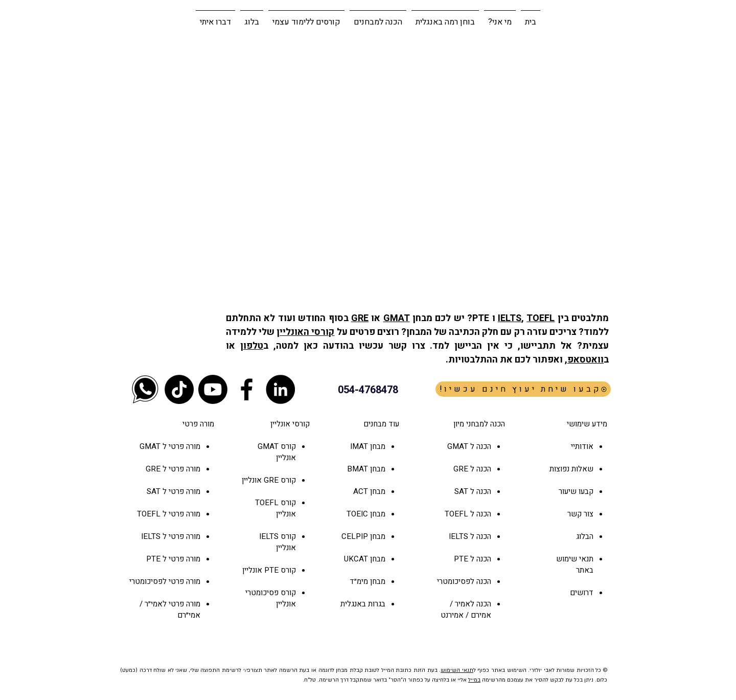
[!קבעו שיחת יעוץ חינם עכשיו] (523, 389)
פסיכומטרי (262, 593)
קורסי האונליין (305, 332)
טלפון (252, 346)
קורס (287, 480)
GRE (360, 318)
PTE (271, 570)
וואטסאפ (585, 360)
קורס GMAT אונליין (277, 452)
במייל (474, 680)
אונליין (253, 480)
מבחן (377, 491)
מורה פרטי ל (180, 446)
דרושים (582, 593)
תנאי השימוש (457, 670)
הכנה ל (480, 469)
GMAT (397, 318)
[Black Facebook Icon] (247, 389)
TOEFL (540, 318)
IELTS (510, 318)
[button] (378, 17)
